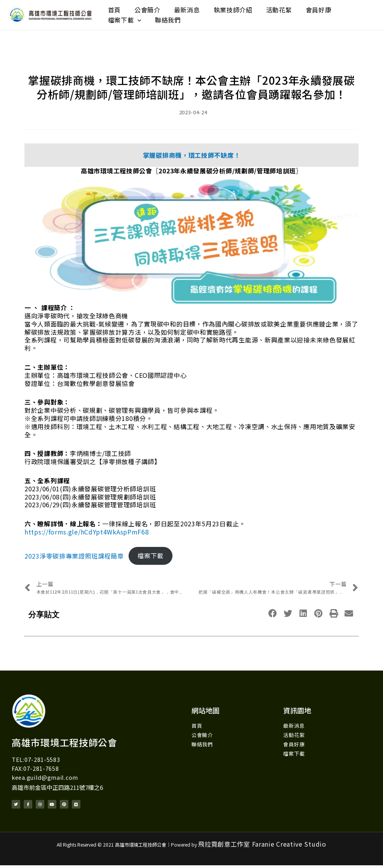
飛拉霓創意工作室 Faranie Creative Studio (262, 847)
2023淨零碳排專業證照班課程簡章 (74, 557)
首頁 (111, 8)
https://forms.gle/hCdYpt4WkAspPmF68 (87, 533)
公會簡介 (138, 8)
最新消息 (172, 8)
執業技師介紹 (212, 8)
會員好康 (286, 8)
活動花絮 (253, 8)
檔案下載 (324, 8)
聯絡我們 (118, 24)
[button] (273, 615)
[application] (337, 8)
